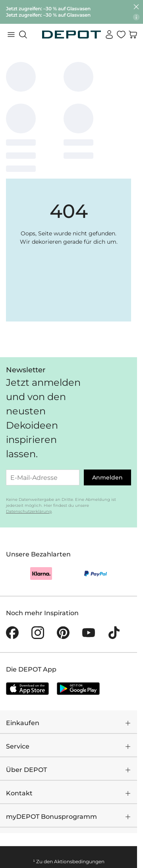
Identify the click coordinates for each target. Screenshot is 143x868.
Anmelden (107, 477)
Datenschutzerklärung (29, 511)
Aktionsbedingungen (79, 861)
